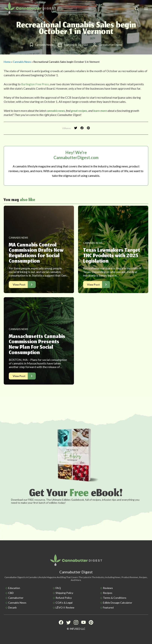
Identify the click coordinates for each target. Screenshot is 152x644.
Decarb (12, 607)
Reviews (108, 588)
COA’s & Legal (64, 603)
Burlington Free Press (35, 84)
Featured (108, 607)
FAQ (58, 588)
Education (14, 588)
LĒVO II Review (65, 607)
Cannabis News (22, 62)
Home (7, 62)
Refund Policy (64, 598)
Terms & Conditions (115, 598)
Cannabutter (16, 598)
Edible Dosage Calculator (118, 603)
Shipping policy (64, 593)
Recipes (108, 593)
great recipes (79, 111)
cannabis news (56, 111)
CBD (11, 593)
